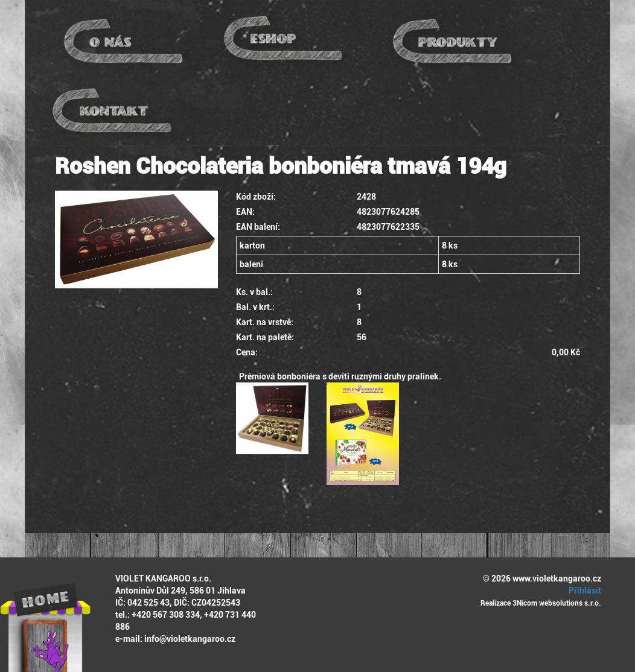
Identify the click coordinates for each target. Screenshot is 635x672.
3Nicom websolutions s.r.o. (557, 603)
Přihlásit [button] (583, 591)
